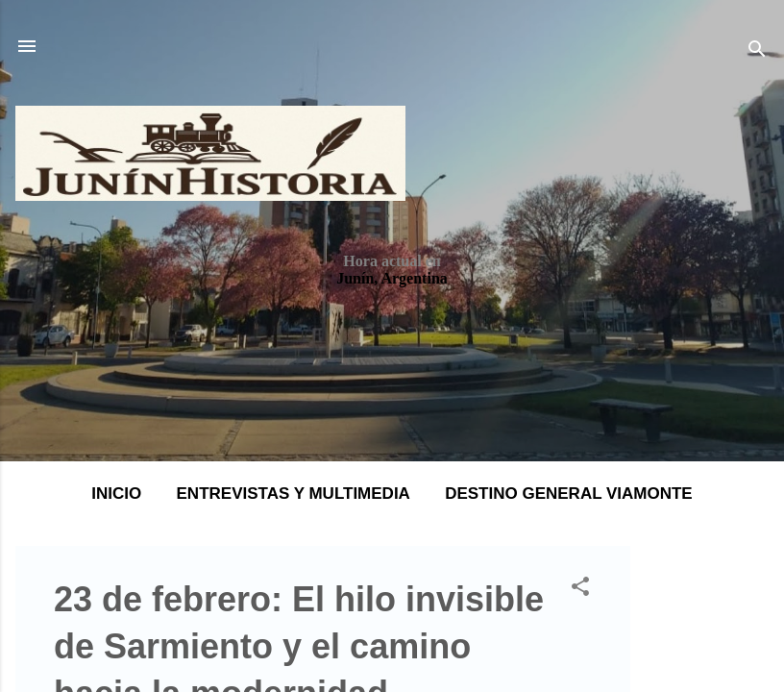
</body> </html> (392, 346)
